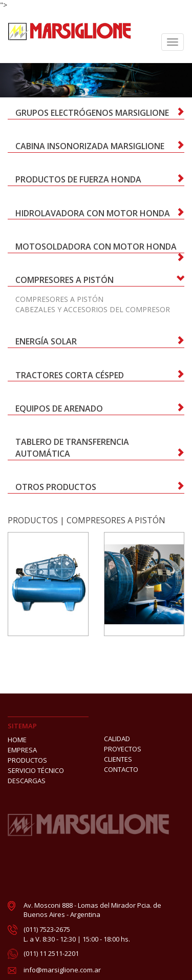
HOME (17, 740)
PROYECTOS (123, 749)
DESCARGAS (27, 781)
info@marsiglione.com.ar (62, 970)
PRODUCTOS (33, 520)
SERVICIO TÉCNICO (36, 770)
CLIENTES (118, 759)
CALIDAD (117, 739)
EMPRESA (22, 750)
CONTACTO (121, 769)
